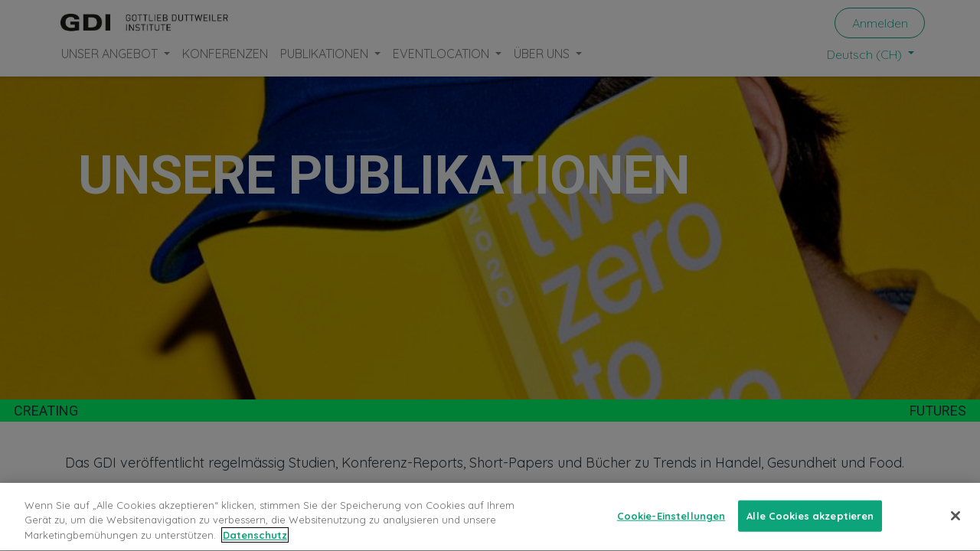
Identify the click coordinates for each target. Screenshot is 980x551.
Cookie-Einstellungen (671, 527)
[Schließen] (955, 527)
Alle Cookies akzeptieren (810, 527)
